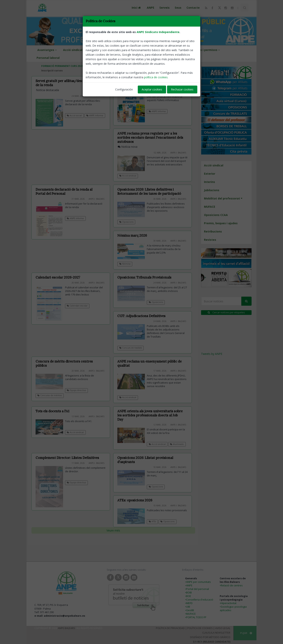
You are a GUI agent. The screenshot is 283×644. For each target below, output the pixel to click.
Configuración (124, 89)
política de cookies (156, 77)
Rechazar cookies (182, 89)
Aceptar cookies (152, 89)
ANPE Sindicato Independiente (158, 32)
